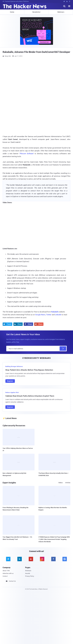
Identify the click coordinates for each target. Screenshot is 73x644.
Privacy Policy (30, 576)
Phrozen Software (26, 154)
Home (12, 12)
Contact (5, 576)
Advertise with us (8, 573)
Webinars (61, 12)
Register (10, 381)
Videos (61, 483)
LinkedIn (58, 315)
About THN (6, 571)
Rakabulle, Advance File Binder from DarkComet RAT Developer (36, 52)
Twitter (49, 315)
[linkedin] (20, 559)
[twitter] (8, 559)
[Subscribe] (63, 349)
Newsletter (36, 12)
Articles (68, 483)
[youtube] (31, 559)
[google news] (65, 559)
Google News (40, 315)
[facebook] (53, 559)
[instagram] (42, 559)
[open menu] (69, 6)
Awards (28, 573)
